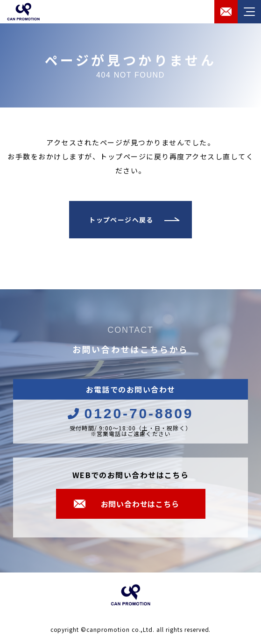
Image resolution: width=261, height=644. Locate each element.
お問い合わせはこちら (140, 504)
